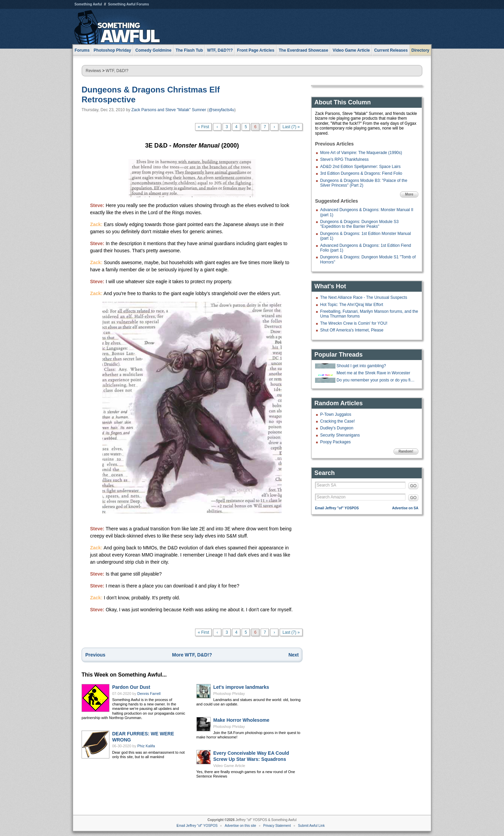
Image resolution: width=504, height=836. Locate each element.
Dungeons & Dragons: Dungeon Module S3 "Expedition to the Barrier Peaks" (359, 224)
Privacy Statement (277, 826)
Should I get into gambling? (361, 366)
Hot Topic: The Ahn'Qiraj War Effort (352, 305)
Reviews (93, 71)
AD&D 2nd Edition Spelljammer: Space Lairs (360, 167)
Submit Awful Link (311, 826)
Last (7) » (291, 127)
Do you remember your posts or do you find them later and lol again (377, 380)
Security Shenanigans (340, 435)
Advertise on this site (240, 826)
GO (413, 486)
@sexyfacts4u (222, 110)
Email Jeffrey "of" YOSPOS (337, 508)
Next (294, 655)
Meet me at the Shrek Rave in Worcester (373, 373)
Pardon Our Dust (131, 687)
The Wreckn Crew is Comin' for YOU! (354, 323)
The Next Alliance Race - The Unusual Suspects (364, 297)
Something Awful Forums (129, 4)
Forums (82, 50)
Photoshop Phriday (229, 694)
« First (203, 127)
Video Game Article (229, 766)
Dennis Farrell (149, 694)
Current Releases (391, 50)
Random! (406, 451)
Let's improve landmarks (241, 687)
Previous (95, 655)
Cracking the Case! (337, 421)
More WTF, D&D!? (192, 655)
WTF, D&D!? (117, 71)
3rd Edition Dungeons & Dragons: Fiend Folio (361, 173)
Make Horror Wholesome (241, 720)
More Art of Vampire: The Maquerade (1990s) (361, 153)
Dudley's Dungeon (337, 428)
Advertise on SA (405, 508)
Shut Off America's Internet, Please (352, 330)
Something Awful (88, 4)
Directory (421, 50)
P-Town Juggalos (336, 414)
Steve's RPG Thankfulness (344, 159)
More (409, 194)
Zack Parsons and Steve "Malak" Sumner (169, 110)
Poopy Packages (335, 442)
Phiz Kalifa (146, 746)
